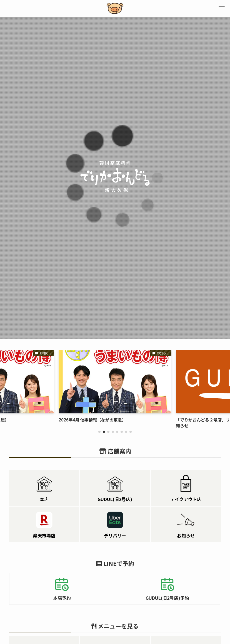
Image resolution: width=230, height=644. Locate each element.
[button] (99, 432)
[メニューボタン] (222, 8)
